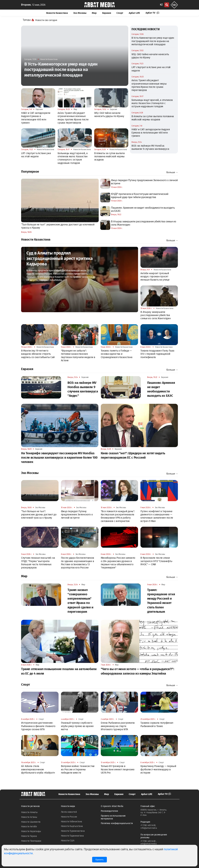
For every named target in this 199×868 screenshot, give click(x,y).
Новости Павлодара (31, 841)
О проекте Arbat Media (112, 806)
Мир (94, 13)
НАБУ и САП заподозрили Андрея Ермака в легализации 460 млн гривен (151, 133)
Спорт (120, 13)
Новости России (69, 817)
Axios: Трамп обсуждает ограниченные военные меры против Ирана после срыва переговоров (149, 85)
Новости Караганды (31, 831)
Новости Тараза (29, 836)
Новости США (68, 841)
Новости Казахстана (57, 13)
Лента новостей (69, 812)
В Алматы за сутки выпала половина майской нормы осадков (153, 118)
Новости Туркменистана (73, 831)
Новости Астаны (29, 817)
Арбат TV (152, 13)
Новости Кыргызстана (72, 826)
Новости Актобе (29, 827)
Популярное (30, 172)
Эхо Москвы (80, 13)
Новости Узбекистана (72, 822)
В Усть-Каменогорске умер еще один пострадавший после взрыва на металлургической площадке (153, 41)
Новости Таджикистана (72, 836)
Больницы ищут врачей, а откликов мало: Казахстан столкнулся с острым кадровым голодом (152, 103)
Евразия (107, 13)
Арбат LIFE (134, 13)
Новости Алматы (29, 812)
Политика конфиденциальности (117, 823)
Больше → (172, 172)
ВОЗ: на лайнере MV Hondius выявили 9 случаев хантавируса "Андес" (150, 149)
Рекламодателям (109, 811)
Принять (99, 860)
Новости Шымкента (31, 822)
